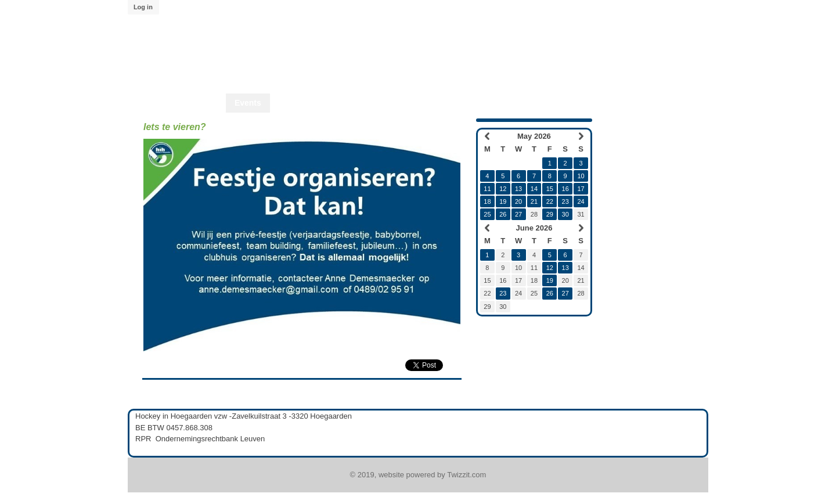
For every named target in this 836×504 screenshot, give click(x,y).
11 (487, 189)
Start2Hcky (383, 103)
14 (534, 189)
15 (550, 189)
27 (518, 214)
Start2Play (442, 103)
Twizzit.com (466, 475)
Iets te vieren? (175, 127)
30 (565, 214)
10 (581, 176)
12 (503, 189)
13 (518, 189)
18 (487, 201)
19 (503, 201)
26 (503, 214)
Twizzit (558, 103)
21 (534, 201)
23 (565, 201)
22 (550, 201)
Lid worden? (503, 103)
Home (206, 103)
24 (581, 201)
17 (581, 189)
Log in (143, 7)
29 (550, 214)
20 (518, 201)
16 (565, 189)
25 (487, 214)
